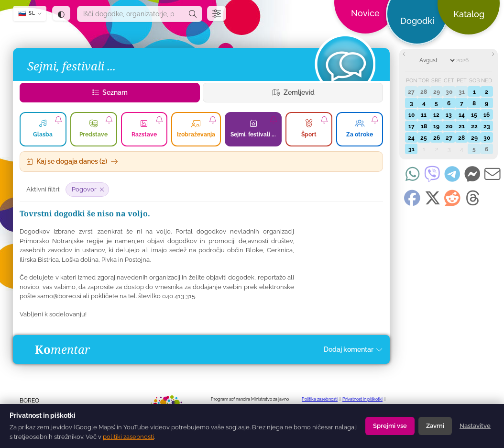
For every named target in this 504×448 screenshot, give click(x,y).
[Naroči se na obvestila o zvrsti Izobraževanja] (213, 120)
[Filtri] (217, 13)
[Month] (437, 60)
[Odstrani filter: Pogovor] (87, 190)
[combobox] (131, 14)
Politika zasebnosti (320, 399)
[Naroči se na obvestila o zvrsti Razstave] (159, 120)
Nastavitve (475, 426)
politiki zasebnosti (128, 437)
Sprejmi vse (390, 426)
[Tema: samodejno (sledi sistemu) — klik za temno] (61, 13)
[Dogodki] (345, 64)
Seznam (110, 92)
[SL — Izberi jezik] (30, 14)
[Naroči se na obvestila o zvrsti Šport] (324, 120)
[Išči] (193, 14)
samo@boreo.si (59, 296)
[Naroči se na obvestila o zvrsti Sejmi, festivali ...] (274, 120)
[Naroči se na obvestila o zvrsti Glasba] (58, 120)
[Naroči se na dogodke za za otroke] (375, 120)
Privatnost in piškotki (362, 399)
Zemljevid (293, 92)
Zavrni (435, 426)
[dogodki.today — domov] (170, 24)
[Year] (468, 60)
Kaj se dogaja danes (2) (72, 161)
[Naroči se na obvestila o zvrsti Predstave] (109, 120)
